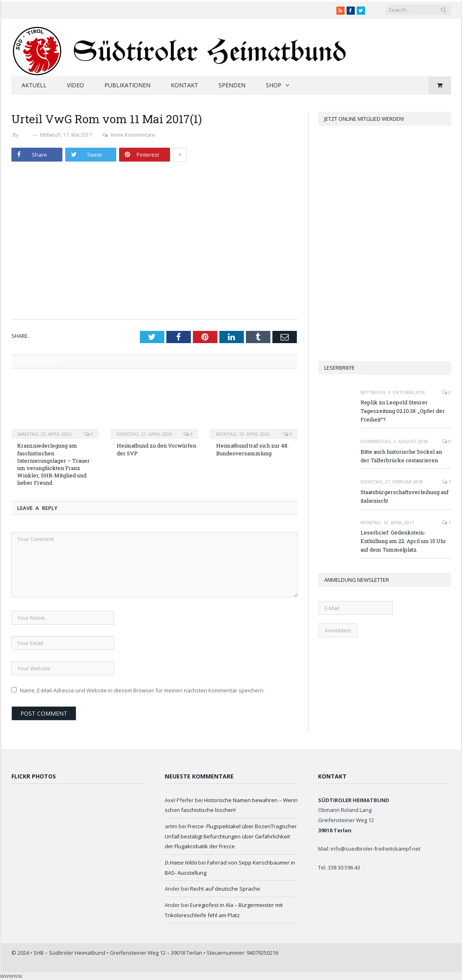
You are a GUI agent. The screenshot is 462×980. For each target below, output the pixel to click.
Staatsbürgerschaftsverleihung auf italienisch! (405, 496)
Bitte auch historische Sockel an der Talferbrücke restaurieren (401, 456)
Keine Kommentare (129, 135)
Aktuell (34, 85)
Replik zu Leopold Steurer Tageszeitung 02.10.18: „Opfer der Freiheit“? (403, 411)
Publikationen (127, 85)
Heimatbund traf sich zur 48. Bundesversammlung (252, 449)
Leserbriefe (339, 368)
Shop (274, 85)
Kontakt (185, 85)
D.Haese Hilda (181, 862)
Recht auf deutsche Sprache (225, 889)
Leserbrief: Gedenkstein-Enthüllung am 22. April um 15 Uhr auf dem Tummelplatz (403, 541)
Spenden (232, 85)
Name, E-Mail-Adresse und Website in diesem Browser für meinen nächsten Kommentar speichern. (142, 690)
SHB (26, 135)
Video (75, 85)
